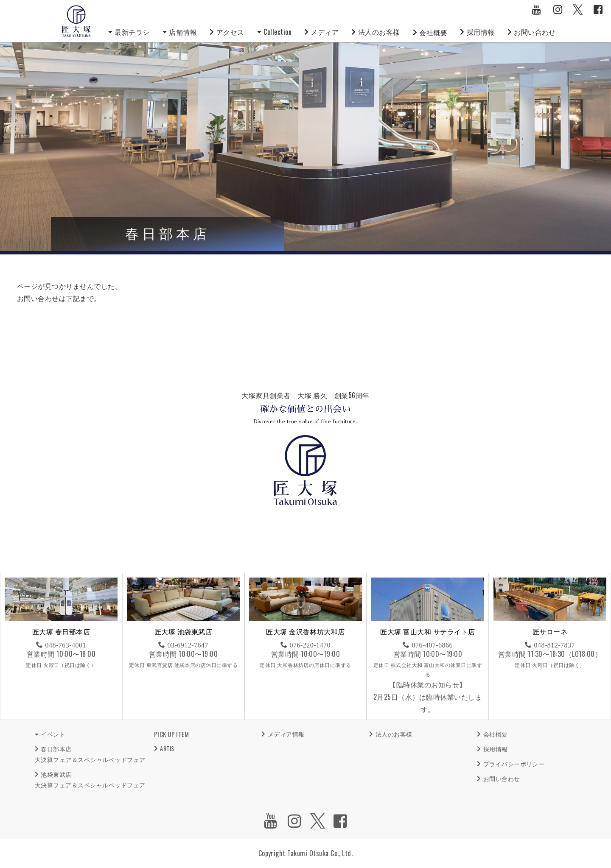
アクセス (230, 32)
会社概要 (433, 32)
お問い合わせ (535, 32)
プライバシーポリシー (514, 763)
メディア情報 (286, 734)
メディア (325, 32)
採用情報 (481, 32)
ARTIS (167, 748)
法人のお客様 (379, 32)
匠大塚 (76, 21)
